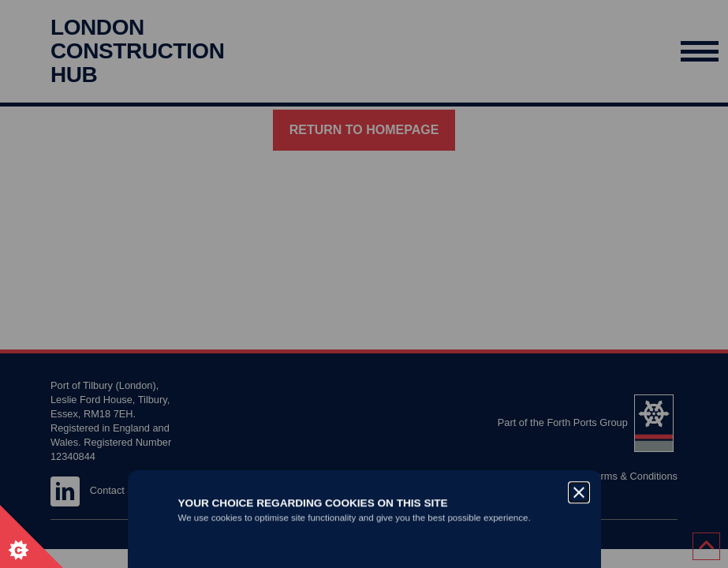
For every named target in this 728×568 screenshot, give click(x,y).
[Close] (579, 211)
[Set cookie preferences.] (32, 536)
